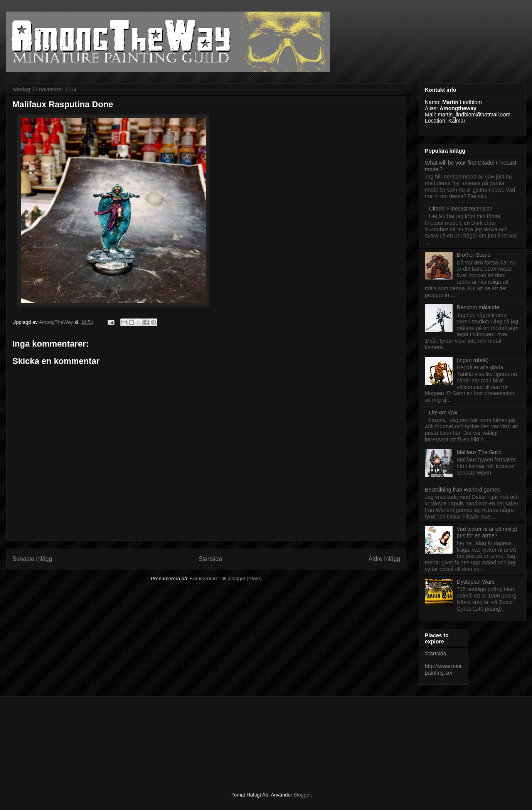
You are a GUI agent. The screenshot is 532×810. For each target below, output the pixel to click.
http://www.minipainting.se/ (443, 669)
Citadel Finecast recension (461, 209)
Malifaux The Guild (479, 452)
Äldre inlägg (384, 559)
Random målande (478, 307)
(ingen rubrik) (473, 360)
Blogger (302, 795)
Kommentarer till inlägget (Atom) (226, 578)
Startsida (210, 559)
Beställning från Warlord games (462, 490)
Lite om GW (443, 413)
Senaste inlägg (32, 559)
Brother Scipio (474, 255)
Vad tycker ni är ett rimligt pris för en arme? (487, 532)
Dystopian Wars (476, 582)
